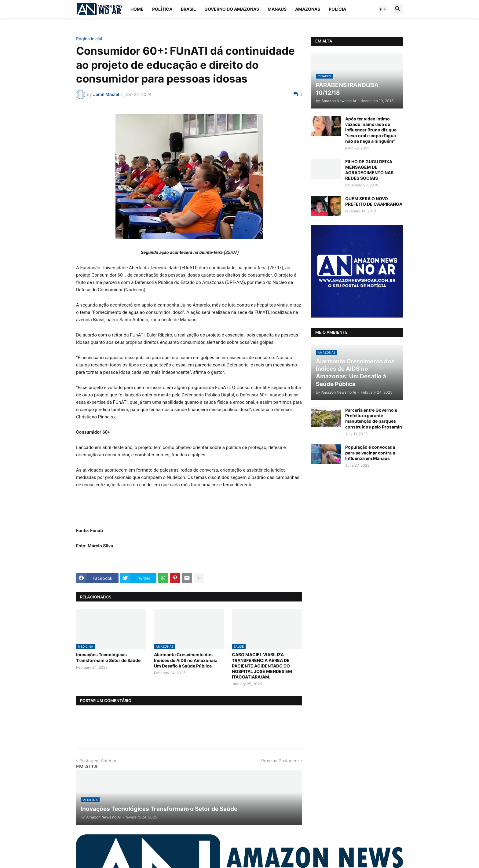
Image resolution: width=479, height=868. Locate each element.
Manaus (277, 9)
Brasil (188, 9)
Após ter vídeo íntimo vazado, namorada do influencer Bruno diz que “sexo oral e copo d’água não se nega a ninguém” (371, 130)
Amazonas (308, 9)
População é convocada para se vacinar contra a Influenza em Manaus (370, 452)
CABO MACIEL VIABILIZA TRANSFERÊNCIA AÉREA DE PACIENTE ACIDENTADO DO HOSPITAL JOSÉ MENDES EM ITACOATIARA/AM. (262, 666)
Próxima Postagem (280, 761)
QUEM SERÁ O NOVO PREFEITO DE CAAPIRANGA (374, 201)
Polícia (337, 9)
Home (137, 9)
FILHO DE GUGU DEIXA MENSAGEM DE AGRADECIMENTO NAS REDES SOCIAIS (369, 170)
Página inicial (89, 39)
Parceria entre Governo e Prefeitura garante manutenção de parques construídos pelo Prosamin (374, 418)
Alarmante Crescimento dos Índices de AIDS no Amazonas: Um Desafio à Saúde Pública (186, 660)
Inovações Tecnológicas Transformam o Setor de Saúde (108, 657)
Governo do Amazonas (232, 9)
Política (162, 9)
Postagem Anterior (98, 761)
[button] (383, 9)
